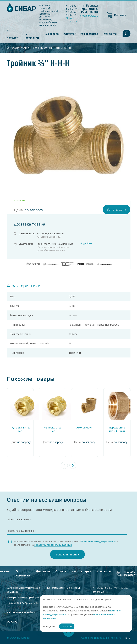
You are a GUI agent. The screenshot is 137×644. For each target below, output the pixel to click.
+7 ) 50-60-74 (72, 7)
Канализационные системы (64, 588)
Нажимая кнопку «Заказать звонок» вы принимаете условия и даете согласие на (66, 543)
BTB (128, 638)
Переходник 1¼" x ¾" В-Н (117, 429)
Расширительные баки (21, 612)
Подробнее (86, 243)
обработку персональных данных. (53, 545)
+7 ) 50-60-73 (72, 13)
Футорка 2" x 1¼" (52, 429)
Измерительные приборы (23, 597)
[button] (73, 465)
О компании (32, 36)
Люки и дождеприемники (23, 603)
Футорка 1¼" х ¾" (20, 429)
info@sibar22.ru (89, 16)
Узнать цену (116, 209)
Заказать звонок (72, 19)
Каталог (12, 38)
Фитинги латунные (42, 48)
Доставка (52, 34)
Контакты (104, 571)
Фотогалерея (82, 571)
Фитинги (26, 48)
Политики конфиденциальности (99, 541)
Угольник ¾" (85, 427)
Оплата (61, 571)
